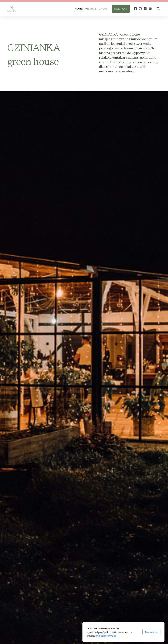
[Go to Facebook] (135, 9)
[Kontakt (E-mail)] (150, 9)
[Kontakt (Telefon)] (145, 9)
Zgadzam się (112, 632)
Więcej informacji (67, 636)
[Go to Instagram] (140, 9)
